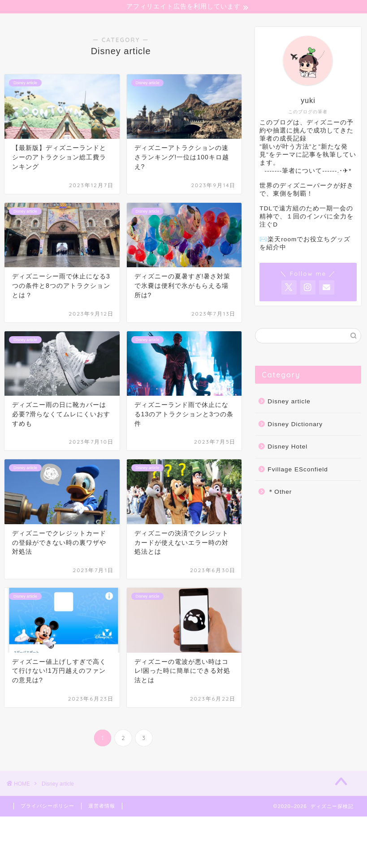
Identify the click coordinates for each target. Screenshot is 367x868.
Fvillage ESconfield (298, 471)
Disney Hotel (287, 448)
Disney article (289, 403)
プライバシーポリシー (47, 807)
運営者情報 (102, 807)
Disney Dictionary (295, 425)
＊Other (280, 493)
